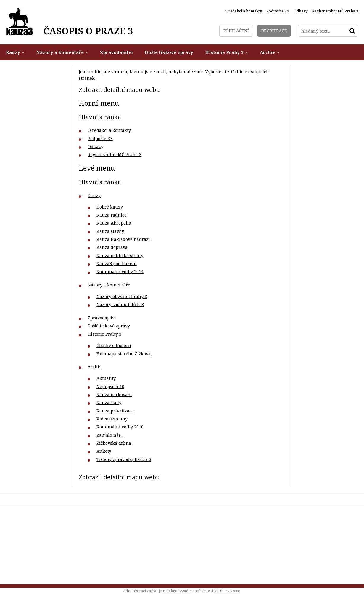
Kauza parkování (114, 394)
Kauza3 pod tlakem (117, 264)
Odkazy (95, 147)
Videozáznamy (112, 419)
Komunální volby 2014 (120, 272)
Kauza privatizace (115, 411)
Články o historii (114, 345)
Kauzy (94, 195)
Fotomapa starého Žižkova (124, 354)
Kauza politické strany (120, 256)
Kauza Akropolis (114, 223)
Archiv (95, 367)
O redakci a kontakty (109, 130)
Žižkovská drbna (114, 443)
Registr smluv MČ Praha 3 (115, 154)
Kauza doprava (112, 247)
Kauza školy (109, 402)
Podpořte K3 (100, 139)
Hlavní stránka (100, 117)
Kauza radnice (112, 215)
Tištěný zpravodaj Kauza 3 (124, 459)
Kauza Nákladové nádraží (123, 239)
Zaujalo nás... (110, 435)
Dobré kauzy (110, 207)
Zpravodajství (102, 318)
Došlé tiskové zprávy (109, 326)
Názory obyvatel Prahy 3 (122, 296)
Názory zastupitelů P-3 (120, 304)
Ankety (104, 451)
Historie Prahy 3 (104, 334)
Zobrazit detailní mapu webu (119, 89)
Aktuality (106, 378)
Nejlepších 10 (110, 386)
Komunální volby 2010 (120, 427)
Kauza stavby (110, 231)
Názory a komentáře (109, 285)
